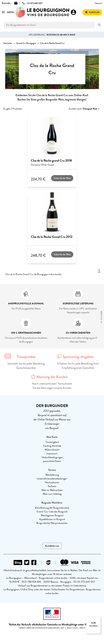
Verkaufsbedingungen (52, 457)
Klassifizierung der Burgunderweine (52, 508)
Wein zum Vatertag (52, 494)
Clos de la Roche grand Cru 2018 (51, 160)
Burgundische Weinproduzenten (52, 523)
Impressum (52, 453)
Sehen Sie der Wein (62, 178)
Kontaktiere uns (52, 546)
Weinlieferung (52, 475)
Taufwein (52, 486)
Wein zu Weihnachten (52, 490)
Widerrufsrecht (52, 450)
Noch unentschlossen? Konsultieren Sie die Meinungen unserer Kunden (52, 386)
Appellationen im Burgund (52, 519)
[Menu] (99, 619)
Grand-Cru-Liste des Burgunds (52, 512)
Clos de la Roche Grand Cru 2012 (52, 237)
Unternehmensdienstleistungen (52, 479)
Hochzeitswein (52, 482)
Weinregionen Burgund (52, 515)
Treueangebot (52, 442)
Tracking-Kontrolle (52, 446)
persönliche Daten (52, 461)
